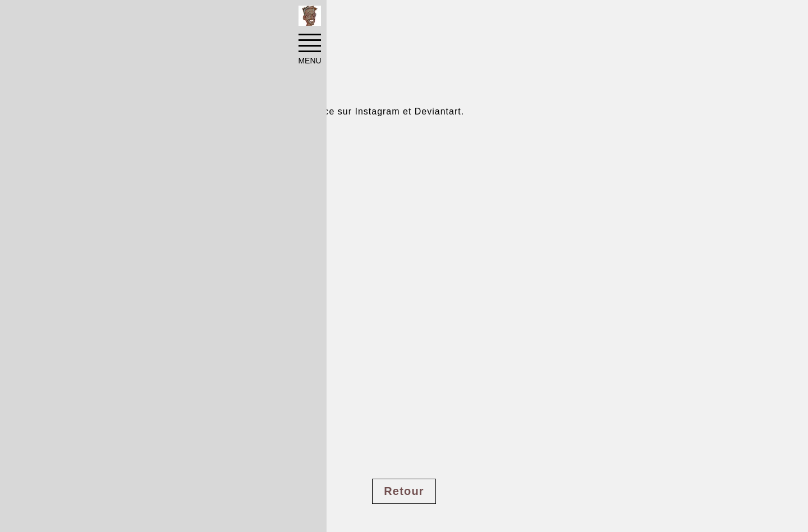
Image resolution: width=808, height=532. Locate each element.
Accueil (82, 18)
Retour (404, 491)
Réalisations (138, 18)
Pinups (194, 18)
